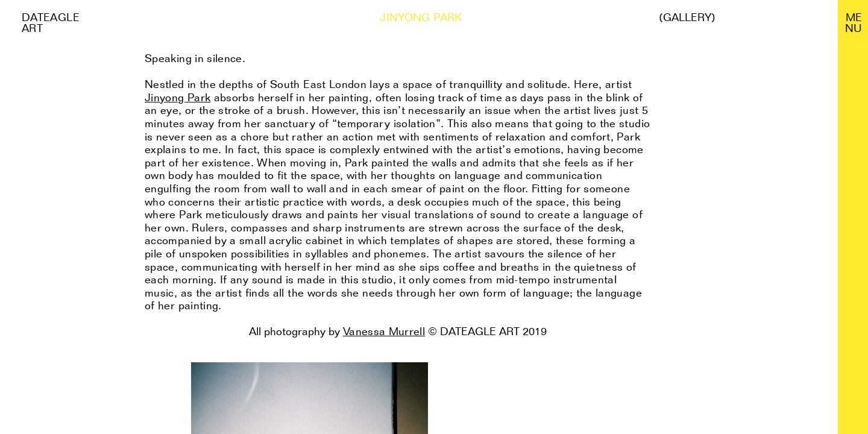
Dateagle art (51, 23)
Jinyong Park (178, 97)
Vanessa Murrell (384, 331)
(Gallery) (687, 17)
